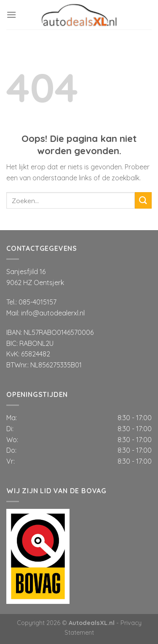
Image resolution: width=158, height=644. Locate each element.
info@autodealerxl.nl (53, 313)
